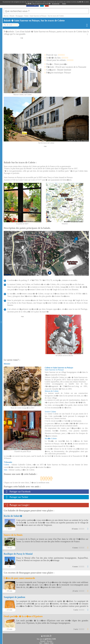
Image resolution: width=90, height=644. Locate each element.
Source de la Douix (13, 534)
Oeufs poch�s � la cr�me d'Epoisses (23, 615)
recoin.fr (47, 635)
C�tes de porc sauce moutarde (19, 577)
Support (46, 642)
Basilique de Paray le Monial (18, 553)
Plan (52, 642)
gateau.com (50, 638)
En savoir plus (56, 4)
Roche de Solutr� (13, 515)
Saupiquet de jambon (14, 596)
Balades (43, 640)
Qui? (41, 642)
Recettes (50, 640)
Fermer (64, 4)
